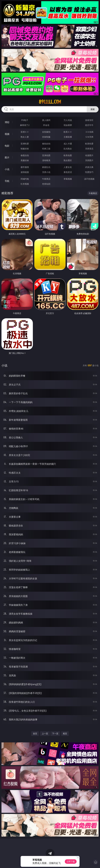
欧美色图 (68, 155)
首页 (35, 734)
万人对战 (68, 120)
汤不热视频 (89, 179)
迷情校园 (25, 172)
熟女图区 (68, 160)
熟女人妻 (25, 137)
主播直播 (68, 137)
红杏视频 (25, 184)
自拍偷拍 (46, 132)
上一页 (45, 734)
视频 (7, 134)
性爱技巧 (89, 172)
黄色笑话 (68, 172)
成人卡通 (68, 144)
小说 (7, 169)
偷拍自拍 (46, 144)
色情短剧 (46, 184)
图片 (7, 157)
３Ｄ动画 (89, 132)
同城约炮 (25, 179)
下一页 (55, 734)
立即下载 (71, 861)
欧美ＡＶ (68, 132)
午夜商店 (46, 179)
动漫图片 (89, 155)
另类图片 (89, 160)
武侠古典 (89, 167)
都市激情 (25, 167)
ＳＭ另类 (89, 137)
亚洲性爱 (25, 144)
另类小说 (46, 172)
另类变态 (89, 149)
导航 (7, 181)
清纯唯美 (46, 160)
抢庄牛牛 (89, 125)
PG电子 (25, 120)
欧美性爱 (89, 144)
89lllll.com (50, 102)
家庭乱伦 (46, 167)
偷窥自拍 (25, 155)
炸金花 (46, 125)
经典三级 (46, 149)
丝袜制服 (46, 137)
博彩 (7, 122)
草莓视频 (68, 179)
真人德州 (46, 120)
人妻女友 (68, 167)
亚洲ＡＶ (25, 132)
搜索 (93, 109)
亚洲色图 (46, 155)
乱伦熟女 (68, 149)
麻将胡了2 (25, 125)
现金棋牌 (68, 125)
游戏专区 (89, 120)
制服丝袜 (25, 149)
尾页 (65, 734)
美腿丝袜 (25, 160)
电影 (7, 146)
